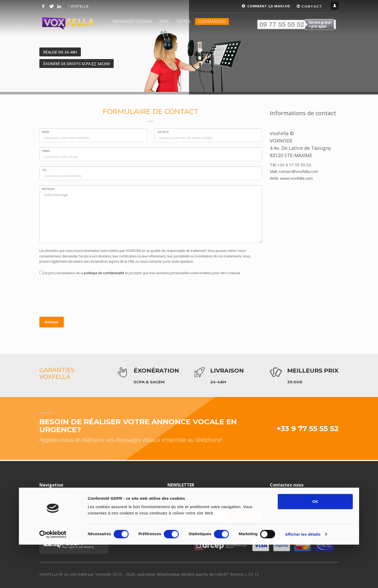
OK (315, 538)
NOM (45, 132)
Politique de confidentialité (62, 509)
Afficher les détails (303, 571)
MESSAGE (48, 189)
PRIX (164, 22)
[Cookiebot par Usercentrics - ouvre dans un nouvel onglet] (53, 571)
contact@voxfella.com (294, 503)
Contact (46, 502)
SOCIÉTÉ (163, 132)
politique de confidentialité (104, 273)
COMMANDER (212, 22)
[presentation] (79, 297)
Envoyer (52, 322)
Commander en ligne (57, 496)
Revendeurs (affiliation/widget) (125, 509)
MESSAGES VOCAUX (132, 22)
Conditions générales (117, 496)
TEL (44, 170)
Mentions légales (114, 502)
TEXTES (183, 22)
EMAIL (46, 151)
